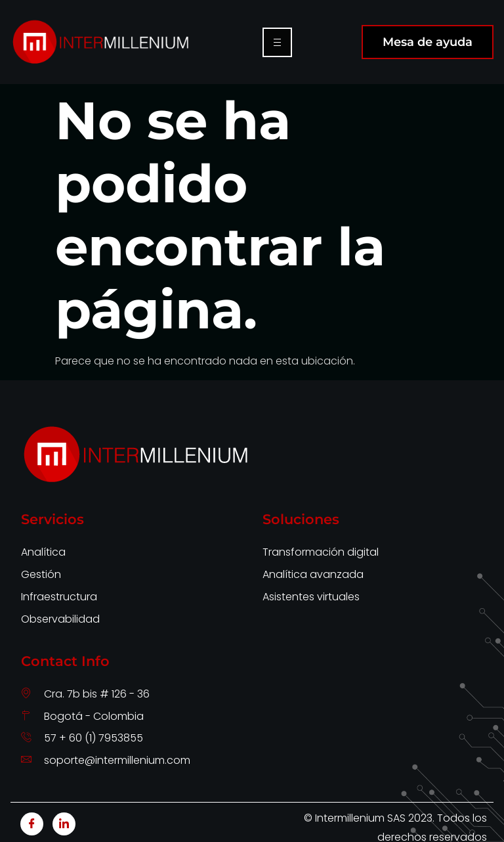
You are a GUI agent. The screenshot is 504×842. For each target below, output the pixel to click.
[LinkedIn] (64, 824)
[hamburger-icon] (277, 42)
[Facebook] (32, 824)
